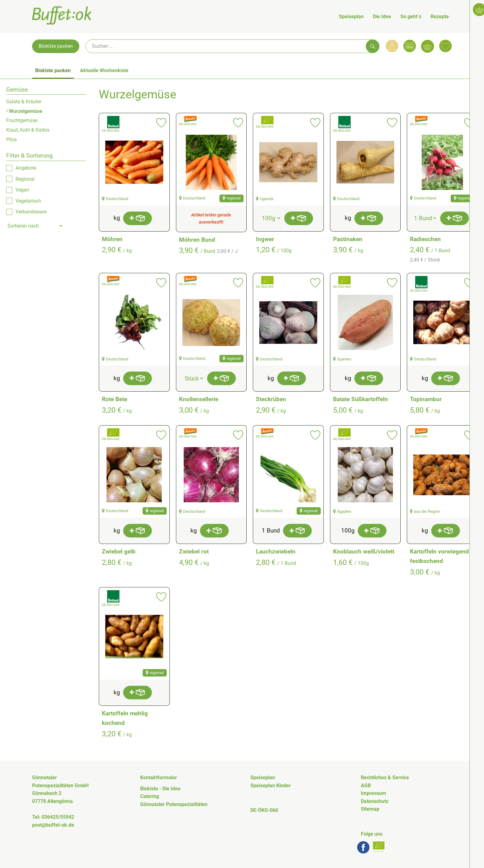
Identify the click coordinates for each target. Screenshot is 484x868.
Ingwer (265, 239)
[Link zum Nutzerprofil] (392, 46)
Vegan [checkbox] (22, 190)
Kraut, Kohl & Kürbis (28, 130)
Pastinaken (348, 239)
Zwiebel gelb (119, 551)
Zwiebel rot (194, 551)
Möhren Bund (197, 240)
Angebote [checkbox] (26, 168)
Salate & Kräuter (24, 102)
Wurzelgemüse (24, 111)
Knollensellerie (199, 399)
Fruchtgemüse (22, 120)
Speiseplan (351, 16)
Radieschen (425, 239)
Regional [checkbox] (25, 179)
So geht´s (411, 16)
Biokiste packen (56, 46)
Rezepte (440, 16)
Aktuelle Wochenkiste (104, 70)
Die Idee (382, 16)
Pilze (11, 140)
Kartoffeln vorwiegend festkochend (439, 556)
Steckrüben (271, 399)
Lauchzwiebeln (276, 551)
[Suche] (232, 46)
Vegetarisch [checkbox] (28, 201)
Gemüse (17, 90)
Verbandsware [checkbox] (31, 212)
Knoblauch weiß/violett (364, 551)
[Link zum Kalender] (410, 46)
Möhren (112, 239)
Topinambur (426, 399)
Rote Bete (115, 399)
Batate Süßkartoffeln (361, 399)
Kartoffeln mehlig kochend (125, 718)
